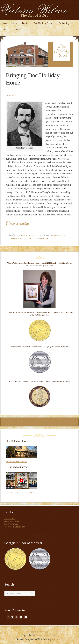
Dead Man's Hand (11, 524)
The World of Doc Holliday (15, 527)
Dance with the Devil (12, 521)
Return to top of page (39, 632)
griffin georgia (41, 238)
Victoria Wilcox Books (47, 635)
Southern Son (10, 519)
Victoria (12, 95)
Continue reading (17, 224)
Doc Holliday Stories (26, 235)
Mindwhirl (57, 639)
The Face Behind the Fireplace (17, 462)
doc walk (29, 238)
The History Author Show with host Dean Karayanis (24, 493)
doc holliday (56, 235)
